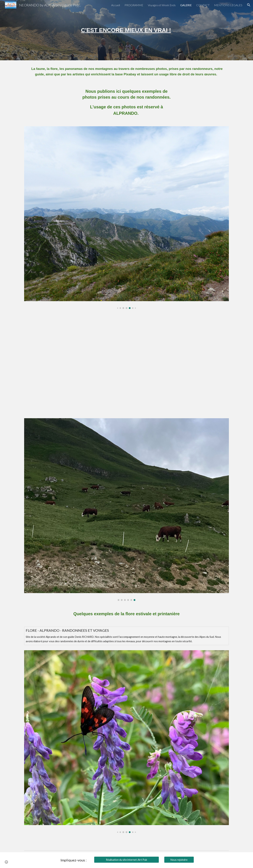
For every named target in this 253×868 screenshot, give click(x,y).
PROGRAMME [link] (134, 5)
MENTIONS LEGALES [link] (228, 5)
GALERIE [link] (186, 5)
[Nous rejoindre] (179, 860)
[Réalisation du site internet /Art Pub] (126, 860)
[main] (126, 30)
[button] (249, 5)
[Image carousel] (126, 218)
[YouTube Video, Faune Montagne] (126, 364)
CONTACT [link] (203, 5)
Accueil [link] (116, 5)
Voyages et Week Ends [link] (162, 5)
